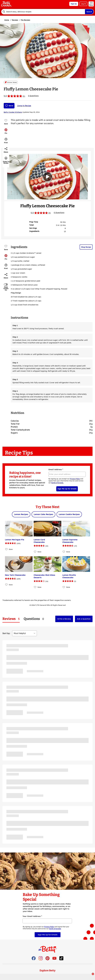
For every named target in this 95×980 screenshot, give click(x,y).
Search (89, 12)
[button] (6, 131)
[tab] (11, 619)
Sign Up (74, 4)
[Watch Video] (47, 177)
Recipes (15, 20)
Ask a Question (84, 619)
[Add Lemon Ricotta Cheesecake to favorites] (64, 587)
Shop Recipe (86, 247)
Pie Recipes (25, 20)
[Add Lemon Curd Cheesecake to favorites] (35, 552)
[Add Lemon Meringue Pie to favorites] (6, 549)
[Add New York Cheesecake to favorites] (6, 585)
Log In (83, 4)
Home (7, 20)
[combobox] (43, 12)
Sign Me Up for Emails (67, 489)
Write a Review (64, 619)
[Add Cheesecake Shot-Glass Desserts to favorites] (35, 587)
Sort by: (6, 633)
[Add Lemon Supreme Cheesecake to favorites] (64, 552)
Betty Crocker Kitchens (13, 112)
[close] (93, 974)
